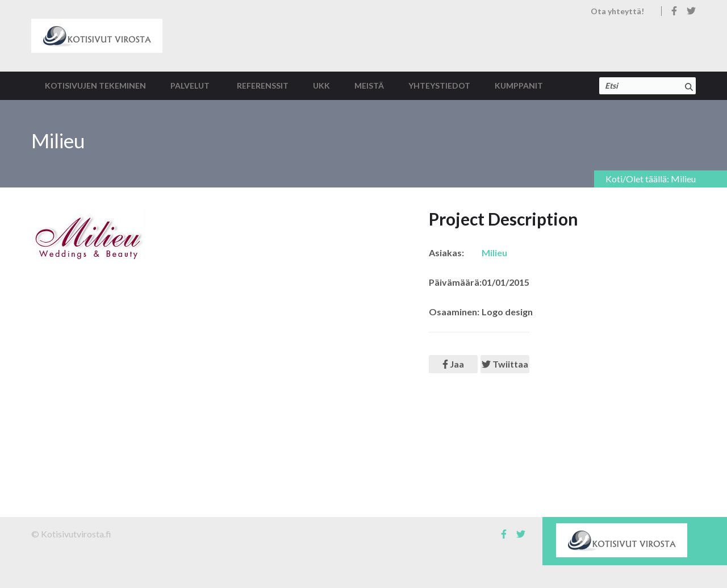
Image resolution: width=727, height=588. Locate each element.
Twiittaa (505, 364)
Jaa (453, 364)
